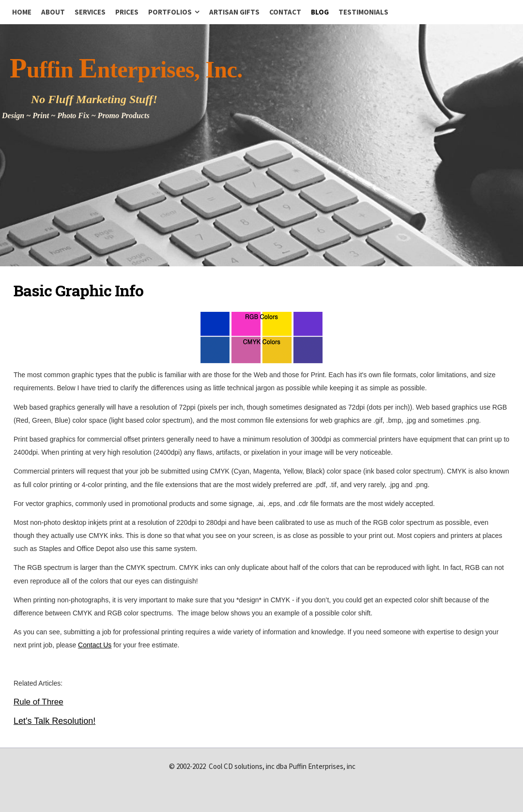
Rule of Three (38, 702)
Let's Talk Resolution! (54, 721)
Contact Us (95, 645)
